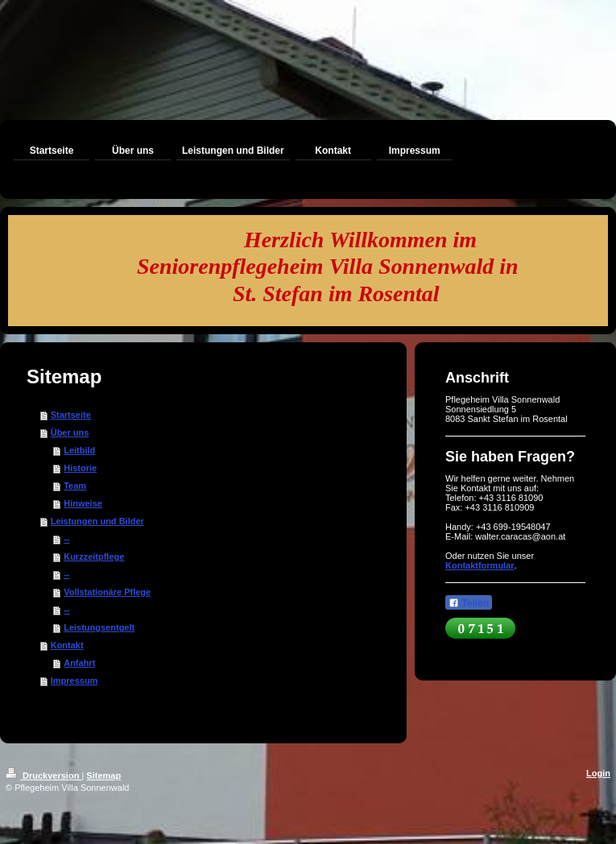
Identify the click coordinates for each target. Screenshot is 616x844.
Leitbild (79, 450)
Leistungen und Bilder (97, 521)
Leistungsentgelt (99, 627)
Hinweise (83, 503)
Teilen (469, 603)
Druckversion (43, 776)
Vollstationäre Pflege (107, 592)
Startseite (71, 415)
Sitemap (103, 776)
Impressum (74, 681)
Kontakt (67, 645)
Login (598, 773)
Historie (80, 468)
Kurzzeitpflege (94, 556)
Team (75, 486)
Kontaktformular (480, 565)
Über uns (70, 432)
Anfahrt (79, 663)
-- (66, 539)
